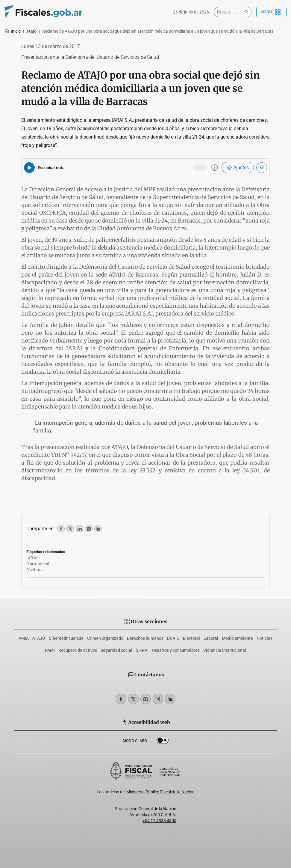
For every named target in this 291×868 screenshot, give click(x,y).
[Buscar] (229, 12)
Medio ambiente (237, 638)
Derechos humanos (145, 638)
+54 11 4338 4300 (159, 821)
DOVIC (173, 638)
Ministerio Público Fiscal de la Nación (160, 792)
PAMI (50, 650)
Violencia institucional (225, 650)
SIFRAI (142, 650)
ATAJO (39, 638)
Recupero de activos (78, 650)
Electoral (191, 638)
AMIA (24, 638)
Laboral (211, 638)
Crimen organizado (105, 638)
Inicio (13, 31)
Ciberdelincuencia (66, 638)
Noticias (265, 638)
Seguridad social (116, 650)
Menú (271, 12)
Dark (163, 741)
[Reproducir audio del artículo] (29, 168)
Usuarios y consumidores (176, 650)
